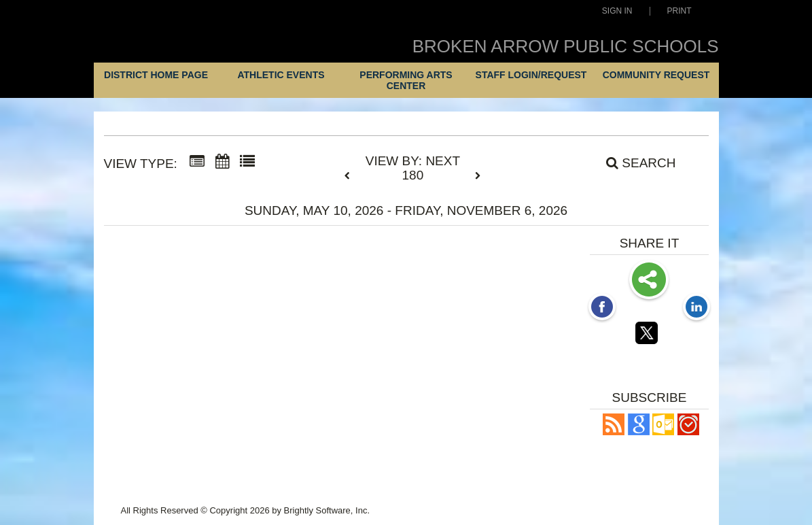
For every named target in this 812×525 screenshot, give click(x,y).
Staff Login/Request (531, 75)
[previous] (351, 176)
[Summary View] (197, 162)
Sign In (617, 11)
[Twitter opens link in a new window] (649, 335)
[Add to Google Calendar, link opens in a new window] (639, 431)
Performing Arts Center (406, 80)
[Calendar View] (222, 162)
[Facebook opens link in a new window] (602, 308)
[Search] (633, 163)
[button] (614, 431)
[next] (478, 176)
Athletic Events (281, 75)
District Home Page (156, 75)
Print (679, 11)
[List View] (247, 162)
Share (649, 281)
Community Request (656, 75)
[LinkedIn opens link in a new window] (696, 308)
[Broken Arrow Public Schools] (184, 43)
